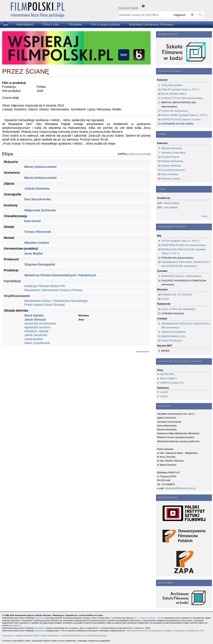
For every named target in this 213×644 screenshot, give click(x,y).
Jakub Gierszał (35, 320)
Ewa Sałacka (171, 207)
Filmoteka (75, 25)
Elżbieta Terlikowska (172, 161)
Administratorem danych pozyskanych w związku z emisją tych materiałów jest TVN (165, 631)
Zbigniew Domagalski (40, 264)
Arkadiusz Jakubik (36, 331)
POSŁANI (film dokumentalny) (177, 258)
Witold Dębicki (172, 203)
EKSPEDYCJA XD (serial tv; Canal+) (181, 119)
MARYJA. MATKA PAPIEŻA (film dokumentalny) (179, 104)
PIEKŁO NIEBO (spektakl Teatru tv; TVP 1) (184, 115)
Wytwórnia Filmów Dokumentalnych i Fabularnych (60, 275)
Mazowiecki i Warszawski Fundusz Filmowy (53, 290)
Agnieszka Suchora (37, 327)
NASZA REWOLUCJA (173, 336)
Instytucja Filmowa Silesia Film (45, 286)
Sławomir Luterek (171, 179)
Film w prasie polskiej (105, 25)
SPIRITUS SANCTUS (172, 383)
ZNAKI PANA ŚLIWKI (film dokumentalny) (184, 245)
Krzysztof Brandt (170, 157)
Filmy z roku (51, 25)
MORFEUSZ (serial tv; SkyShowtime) (181, 276)
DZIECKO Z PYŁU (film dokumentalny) (182, 98)
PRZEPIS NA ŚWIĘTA (173, 332)
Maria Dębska (34, 315)
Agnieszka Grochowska (40, 323)
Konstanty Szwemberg (173, 153)
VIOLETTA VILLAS (171, 341)
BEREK (165, 351)
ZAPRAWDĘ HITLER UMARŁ (178, 124)
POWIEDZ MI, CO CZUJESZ (177, 295)
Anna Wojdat (33, 253)
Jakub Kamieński (36, 335)
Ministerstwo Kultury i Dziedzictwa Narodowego (56, 301)
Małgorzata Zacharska (40, 210)
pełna (122, 154)
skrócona (134, 154)
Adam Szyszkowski (37, 343)
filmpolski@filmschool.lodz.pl (180, 488)
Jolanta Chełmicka (171, 166)
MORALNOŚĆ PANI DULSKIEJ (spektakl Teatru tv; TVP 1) (183, 251)
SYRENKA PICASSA (173, 314)
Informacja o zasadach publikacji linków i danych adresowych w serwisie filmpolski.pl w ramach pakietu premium (55, 636)
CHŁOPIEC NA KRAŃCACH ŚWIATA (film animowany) (184, 283)
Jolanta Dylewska (37, 188)
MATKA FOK (167, 374)
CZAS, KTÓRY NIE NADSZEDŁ (178, 309)
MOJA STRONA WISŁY (174, 94)
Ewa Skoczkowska (38, 199)
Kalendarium (25, 25)
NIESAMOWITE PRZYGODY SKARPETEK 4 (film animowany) (186, 326)
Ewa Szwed (32, 221)
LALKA (165, 299)
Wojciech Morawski (172, 148)
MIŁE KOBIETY (169, 378)
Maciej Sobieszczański (40, 167)
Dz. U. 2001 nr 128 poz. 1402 (148, 618)
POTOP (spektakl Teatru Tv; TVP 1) (180, 241)
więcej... (205, 216)
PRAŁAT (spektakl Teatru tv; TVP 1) (180, 90)
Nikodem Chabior (37, 243)
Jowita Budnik (34, 339)
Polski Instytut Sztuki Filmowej (45, 305)
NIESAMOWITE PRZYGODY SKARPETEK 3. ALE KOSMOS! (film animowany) (186, 264)
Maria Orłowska (170, 174)
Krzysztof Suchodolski (173, 170)
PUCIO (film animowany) (175, 111)
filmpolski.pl (40, 618)
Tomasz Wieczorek (38, 232)
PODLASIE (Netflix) (172, 85)
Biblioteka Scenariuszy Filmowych (152, 25)
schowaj (146, 154)
